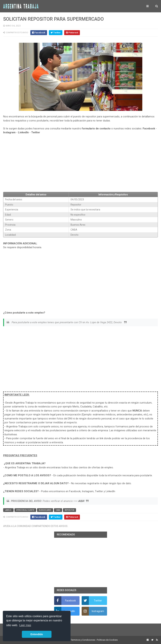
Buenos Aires (45, 510)
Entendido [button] (37, 634)
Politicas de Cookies (107, 640)
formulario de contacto (96, 129)
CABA (58, 510)
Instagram (9, 132)
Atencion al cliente (25, 510)
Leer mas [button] (25, 625)
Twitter (36, 132)
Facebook (149, 129)
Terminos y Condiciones (83, 640)
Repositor (69, 510)
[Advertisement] (80, 163)
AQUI (81, 501)
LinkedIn (23, 132)
